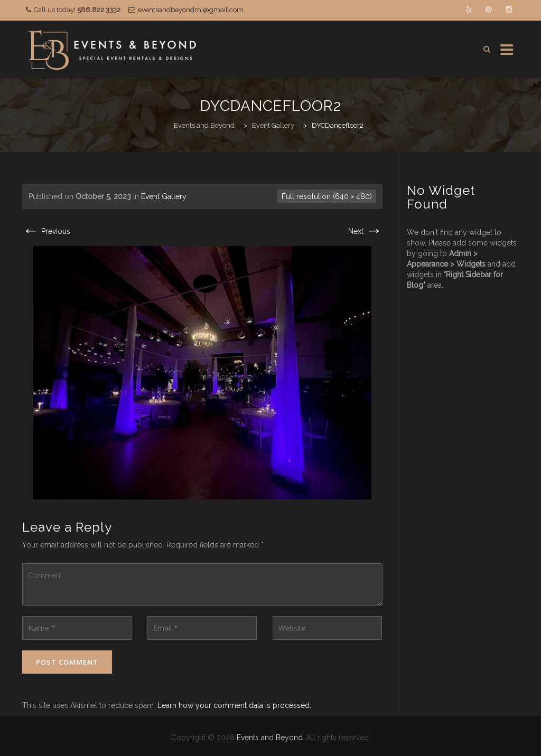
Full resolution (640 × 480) (327, 196)
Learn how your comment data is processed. (234, 705)
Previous (46, 231)
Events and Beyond (270, 738)
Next (365, 231)
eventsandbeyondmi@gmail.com (191, 10)
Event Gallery (164, 196)
